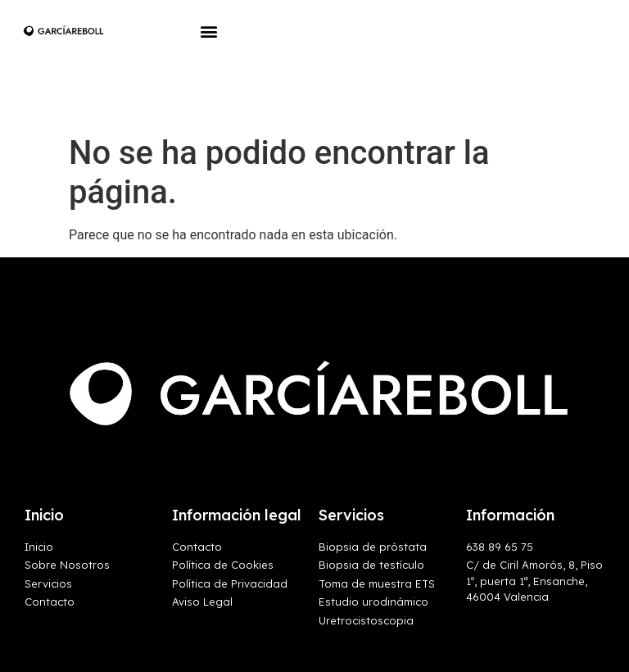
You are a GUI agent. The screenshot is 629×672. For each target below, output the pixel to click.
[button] (209, 31)
